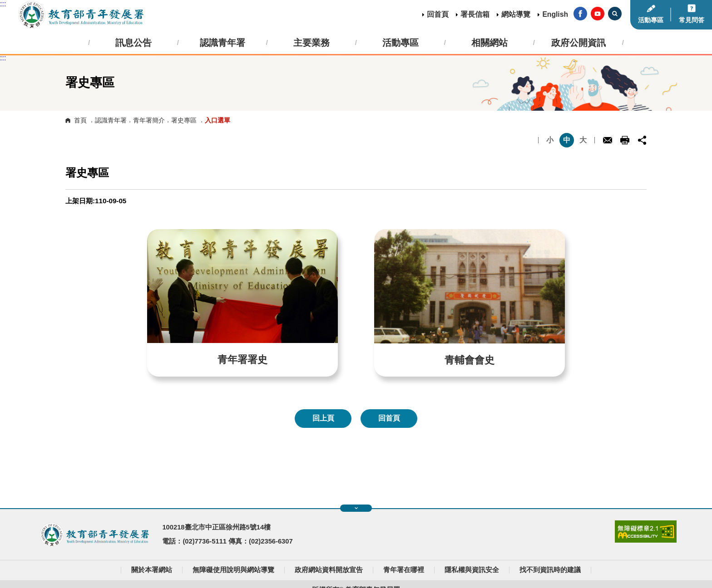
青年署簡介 (149, 120)
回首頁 (438, 14)
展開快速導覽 (356, 508)
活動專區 (651, 20)
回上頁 (323, 418)
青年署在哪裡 (404, 570)
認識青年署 (111, 120)
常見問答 (692, 20)
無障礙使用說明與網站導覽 (233, 570)
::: (3, 4)
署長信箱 (475, 14)
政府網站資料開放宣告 (329, 570)
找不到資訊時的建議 (550, 570)
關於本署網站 (152, 570)
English (555, 14)
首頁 (80, 120)
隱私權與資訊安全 (472, 570)
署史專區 (184, 120)
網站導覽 (516, 14)
